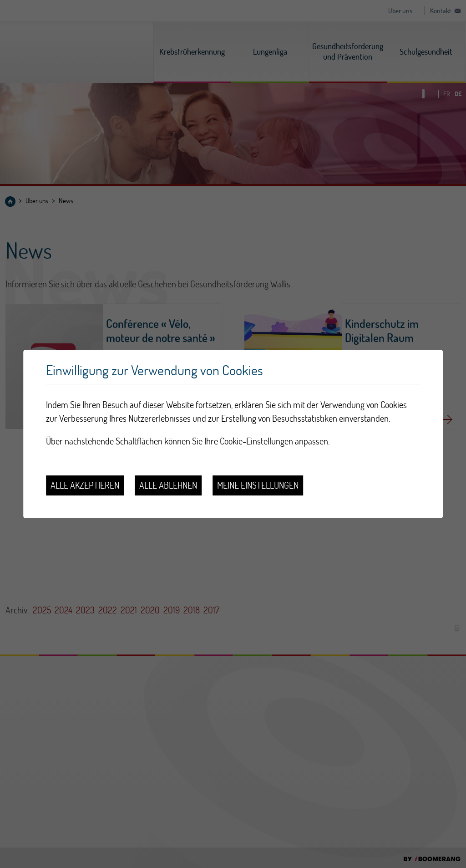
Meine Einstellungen (258, 485)
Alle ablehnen (168, 485)
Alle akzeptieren (85, 485)
